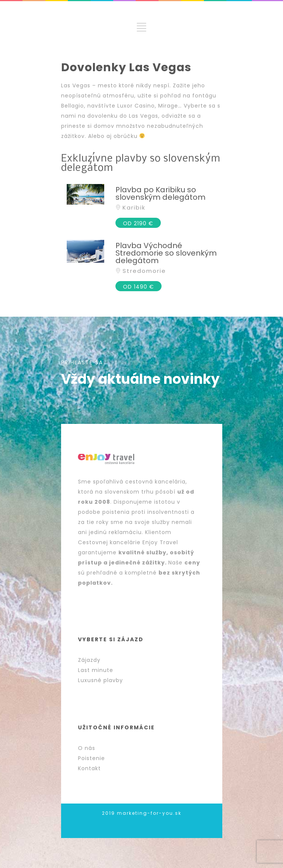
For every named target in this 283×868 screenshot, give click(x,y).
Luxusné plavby (100, 680)
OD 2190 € (138, 223)
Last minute (96, 670)
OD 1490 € (139, 287)
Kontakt (89, 768)
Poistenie (91, 758)
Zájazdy (89, 660)
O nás (87, 748)
